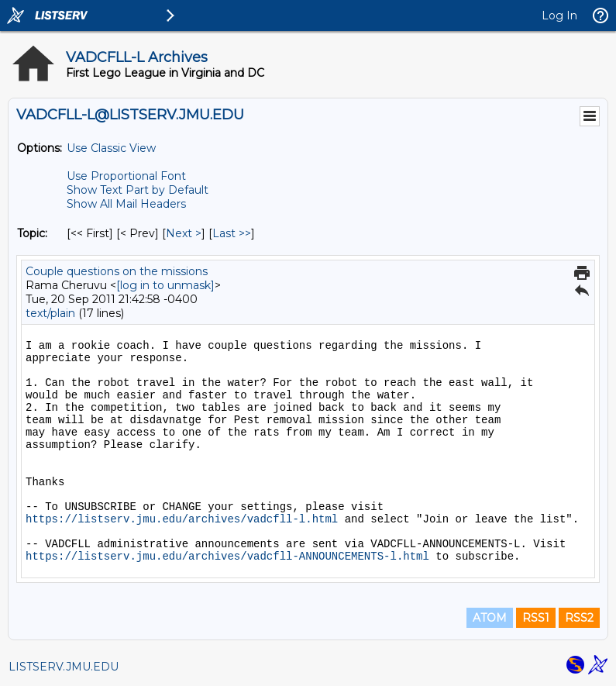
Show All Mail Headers (126, 204)
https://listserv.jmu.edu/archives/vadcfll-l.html (182, 519)
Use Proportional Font (126, 176)
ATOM (490, 618)
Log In (559, 16)
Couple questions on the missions (117, 271)
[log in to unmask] (165, 285)
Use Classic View (111, 148)
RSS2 (579, 618)
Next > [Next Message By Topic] (184, 233)
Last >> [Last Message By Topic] (232, 233)
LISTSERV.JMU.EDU (64, 667)
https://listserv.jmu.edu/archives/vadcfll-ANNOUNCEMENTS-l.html (227, 557)
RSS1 (536, 618)
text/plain (50, 313)
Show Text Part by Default (138, 190)
